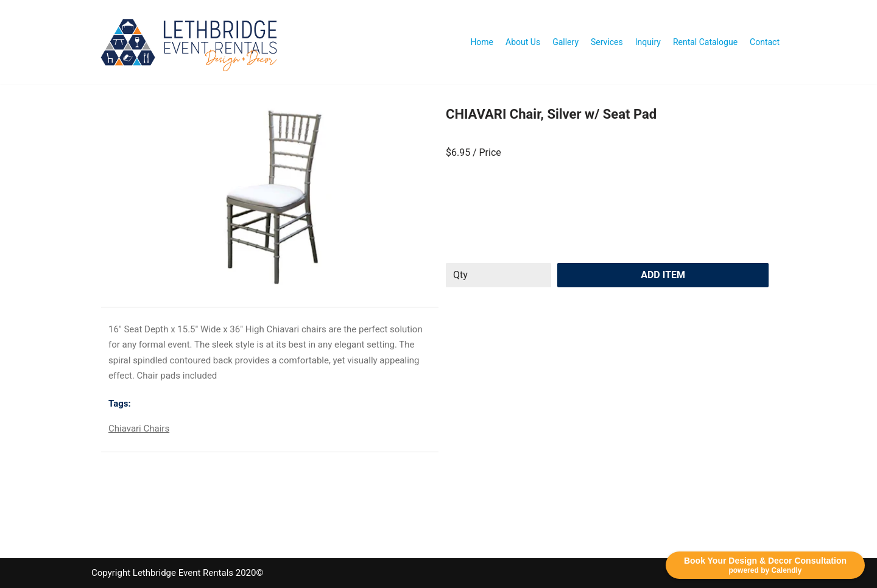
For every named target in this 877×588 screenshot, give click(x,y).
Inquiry (648, 42)
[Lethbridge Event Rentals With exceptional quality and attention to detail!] (192, 42)
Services (607, 42)
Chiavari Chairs (139, 429)
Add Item (663, 275)
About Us (523, 42)
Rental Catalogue (705, 42)
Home (482, 42)
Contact (765, 42)
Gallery (565, 42)
